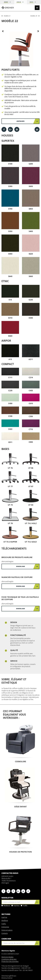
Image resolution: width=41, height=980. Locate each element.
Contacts (5, 933)
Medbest (6, 906)
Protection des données (10, 961)
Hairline (15, 906)
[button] (4, 49)
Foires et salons (7, 930)
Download (27, 566)
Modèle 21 (7, 16)
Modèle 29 (34, 16)
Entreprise (5, 927)
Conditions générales (9, 959)
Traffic (24, 906)
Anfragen (27, 121)
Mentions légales (7, 957)
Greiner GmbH (8, 8)
